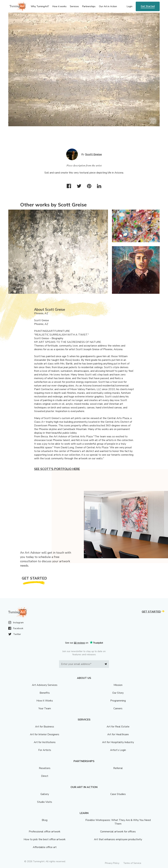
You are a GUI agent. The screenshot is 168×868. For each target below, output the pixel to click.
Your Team (45, 708)
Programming (118, 701)
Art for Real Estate (118, 727)
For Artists (45, 750)
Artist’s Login (118, 750)
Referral (118, 768)
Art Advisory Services (45, 685)
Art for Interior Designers (45, 734)
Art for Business (45, 727)
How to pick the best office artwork (45, 839)
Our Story (118, 693)
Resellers (45, 768)
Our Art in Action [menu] (108, 6)
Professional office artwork (45, 832)
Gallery (45, 794)
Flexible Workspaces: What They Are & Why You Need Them (118, 822)
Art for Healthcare (118, 734)
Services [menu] (74, 6)
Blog (45, 820)
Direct (45, 776)
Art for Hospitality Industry (118, 742)
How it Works (45, 701)
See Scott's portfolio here (57, 469)
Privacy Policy (112, 863)
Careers (118, 708)
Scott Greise (93, 154)
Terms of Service (132, 863)
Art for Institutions (45, 742)
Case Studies (118, 794)
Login (130, 6)
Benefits (45, 693)
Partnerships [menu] (89, 6)
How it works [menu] (59, 6)
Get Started (148, 6)
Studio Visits (45, 802)
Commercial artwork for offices (118, 832)
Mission (118, 685)
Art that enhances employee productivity (118, 839)
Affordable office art (45, 847)
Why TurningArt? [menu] (40, 6)
